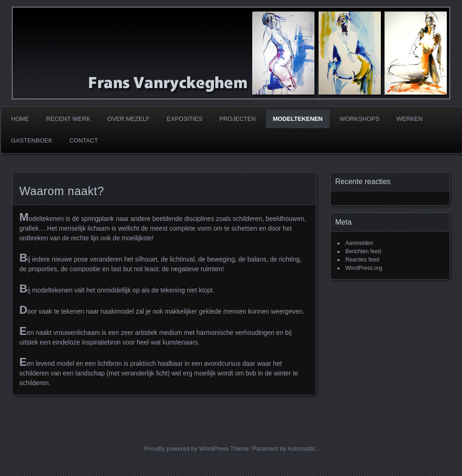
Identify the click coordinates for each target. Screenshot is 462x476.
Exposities (185, 119)
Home (20, 119)
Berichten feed (363, 251)
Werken (410, 119)
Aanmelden (359, 243)
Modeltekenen (298, 119)
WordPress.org (364, 268)
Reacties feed (362, 260)
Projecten (238, 119)
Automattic (302, 449)
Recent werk (68, 119)
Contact (84, 140)
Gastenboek (32, 140)
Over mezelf (129, 119)
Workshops (360, 119)
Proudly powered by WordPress (187, 449)
